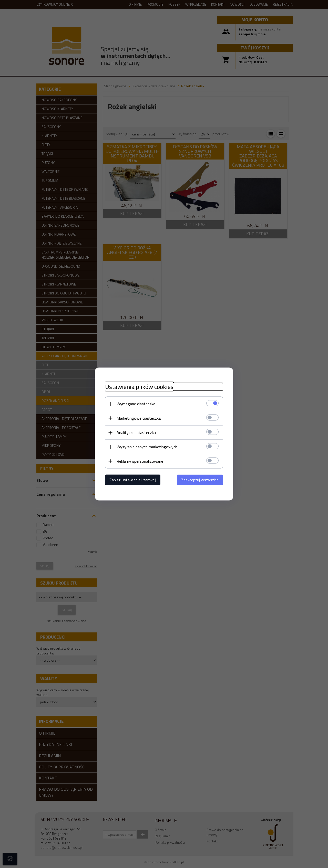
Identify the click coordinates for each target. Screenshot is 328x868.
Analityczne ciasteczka (136, 432)
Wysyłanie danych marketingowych (147, 447)
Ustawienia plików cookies (139, 387)
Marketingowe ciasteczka (139, 418)
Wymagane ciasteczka (136, 404)
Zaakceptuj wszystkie (200, 480)
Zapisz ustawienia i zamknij (133, 480)
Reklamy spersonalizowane (140, 461)
